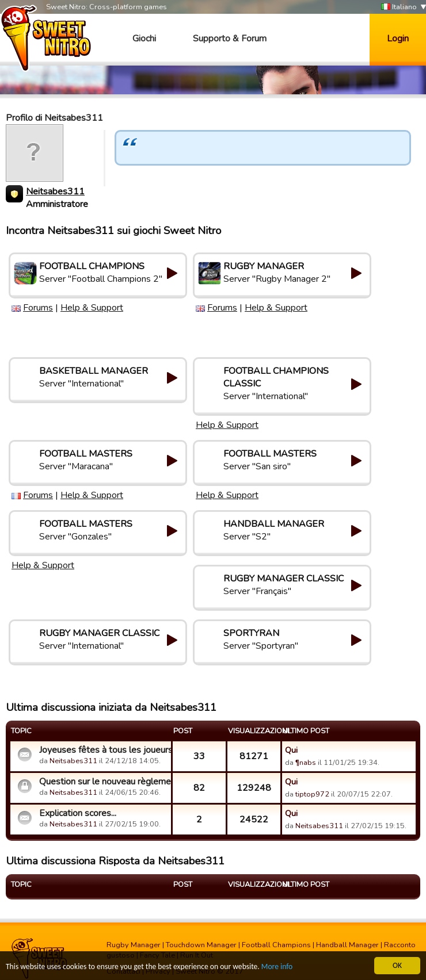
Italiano (399, 7)
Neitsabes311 (55, 192)
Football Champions (276, 945)
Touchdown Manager (201, 945)
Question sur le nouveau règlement (104, 782)
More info (277, 967)
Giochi (144, 39)
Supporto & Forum (230, 39)
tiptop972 (312, 794)
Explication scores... (78, 813)
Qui (291, 750)
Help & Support (92, 308)
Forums (38, 308)
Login (398, 39)
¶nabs (306, 763)
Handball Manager (347, 945)
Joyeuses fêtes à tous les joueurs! (104, 750)
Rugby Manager (134, 945)
